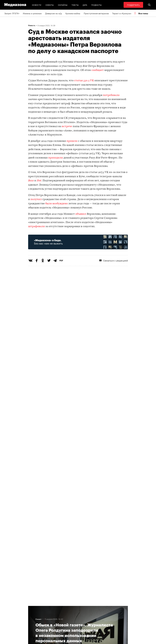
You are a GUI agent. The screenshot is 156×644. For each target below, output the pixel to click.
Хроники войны (73, 13)
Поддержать (133, 5)
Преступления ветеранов (96, 13)
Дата (85, 5)
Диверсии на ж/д (53, 13)
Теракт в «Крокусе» (122, 13)
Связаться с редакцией (56, 613)
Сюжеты (50, 5)
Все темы (143, 13)
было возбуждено (57, 204)
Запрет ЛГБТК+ (12, 13)
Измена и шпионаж (32, 13)
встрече (67, 126)
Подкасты (97, 5)
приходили (56, 158)
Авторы (48, 618)
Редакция (49, 607)
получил (36, 199)
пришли (72, 141)
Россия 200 (86, 624)
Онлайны (63, 5)
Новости (37, 5)
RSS (84, 607)
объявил (81, 214)
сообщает (98, 70)
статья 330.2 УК (84, 81)
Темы (47, 624)
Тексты (75, 5)
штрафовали (37, 227)
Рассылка (85, 613)
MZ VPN (84, 618)
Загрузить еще (78, 513)
